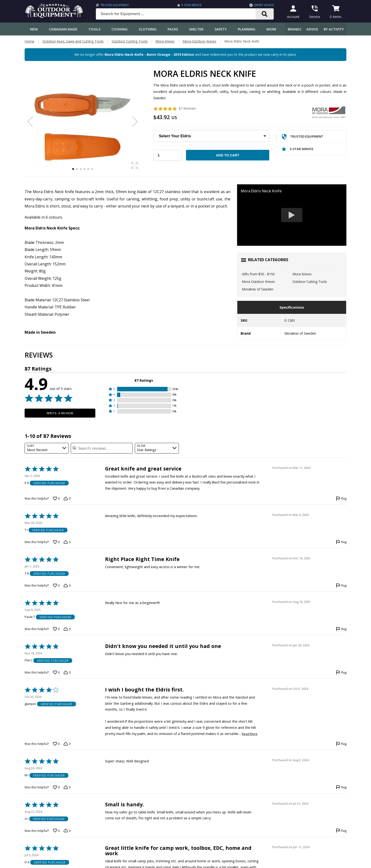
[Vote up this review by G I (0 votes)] (56, 831)
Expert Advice (264, 5)
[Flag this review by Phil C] (341, 673)
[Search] (265, 14)
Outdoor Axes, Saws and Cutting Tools (73, 41)
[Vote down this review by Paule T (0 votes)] (67, 629)
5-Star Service (192, 5)
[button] (144, 389)
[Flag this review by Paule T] (341, 629)
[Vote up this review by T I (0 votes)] (56, 542)
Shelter (196, 29)
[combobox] (47, 448)
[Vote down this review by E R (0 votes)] (67, 499)
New (34, 29)
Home (29, 41)
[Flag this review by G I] (341, 831)
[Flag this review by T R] (341, 586)
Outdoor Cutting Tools (130, 41)
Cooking (119, 29)
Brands (294, 29)
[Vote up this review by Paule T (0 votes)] (56, 629)
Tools (94, 29)
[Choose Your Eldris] (211, 136)
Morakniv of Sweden (258, 289)
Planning (247, 29)
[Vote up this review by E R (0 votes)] (56, 499)
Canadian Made (63, 29)
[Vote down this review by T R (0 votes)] (67, 586)
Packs (173, 29)
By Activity (334, 29)
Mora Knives (165, 41)
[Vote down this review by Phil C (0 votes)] (67, 673)
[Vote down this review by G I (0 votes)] (67, 831)
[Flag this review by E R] (341, 499)
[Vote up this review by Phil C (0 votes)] (56, 673)
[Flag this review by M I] (341, 787)
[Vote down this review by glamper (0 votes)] (67, 744)
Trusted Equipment (115, 5)
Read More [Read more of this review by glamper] (250, 734)
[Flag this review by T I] (341, 542)
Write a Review (60, 413)
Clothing (148, 29)
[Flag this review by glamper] (341, 744)
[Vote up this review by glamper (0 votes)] (56, 744)
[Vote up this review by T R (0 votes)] (56, 586)
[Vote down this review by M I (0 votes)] (67, 787)
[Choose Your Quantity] (168, 155)
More (271, 29)
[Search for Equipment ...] (179, 14)
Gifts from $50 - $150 (258, 274)
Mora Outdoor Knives (199, 41)
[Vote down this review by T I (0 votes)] (67, 542)
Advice (312, 29)
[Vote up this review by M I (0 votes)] (56, 787)
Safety (221, 29)
